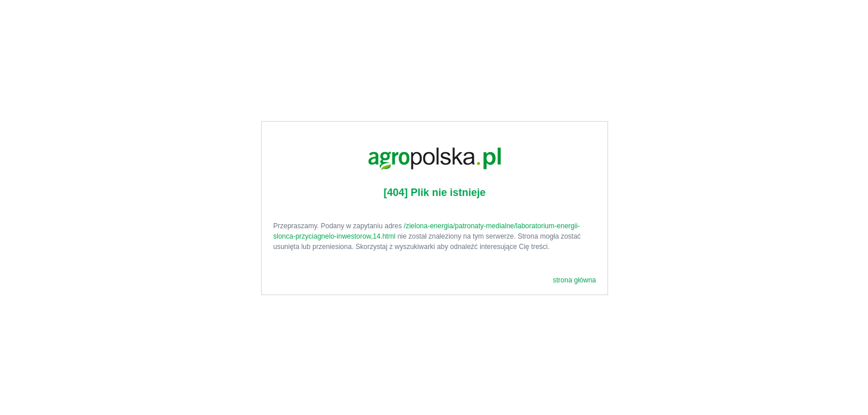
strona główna (574, 280)
